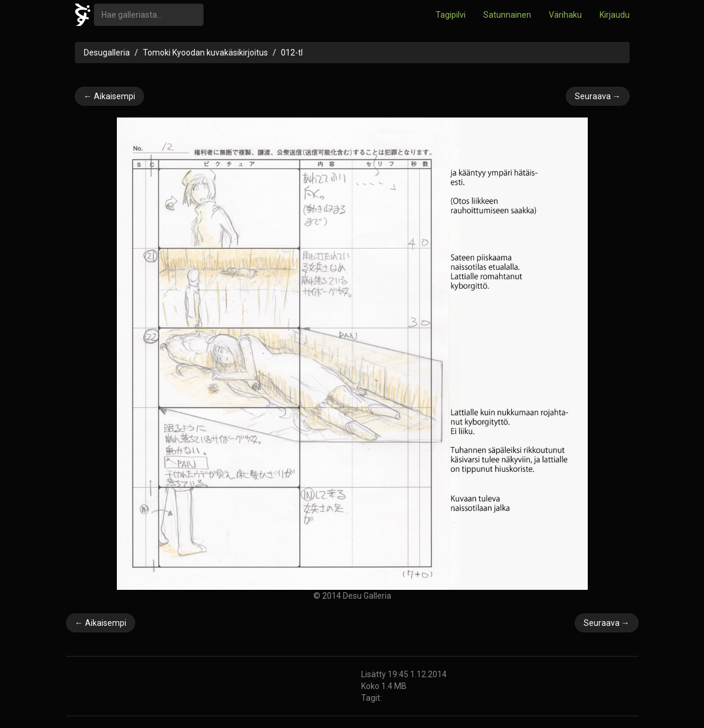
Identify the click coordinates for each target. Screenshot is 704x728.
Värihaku (565, 15)
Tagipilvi (451, 15)
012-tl (292, 53)
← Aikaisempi (109, 96)
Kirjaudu (615, 15)
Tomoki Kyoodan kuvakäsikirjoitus (205, 53)
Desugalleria (107, 53)
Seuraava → (598, 96)
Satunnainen (507, 15)
